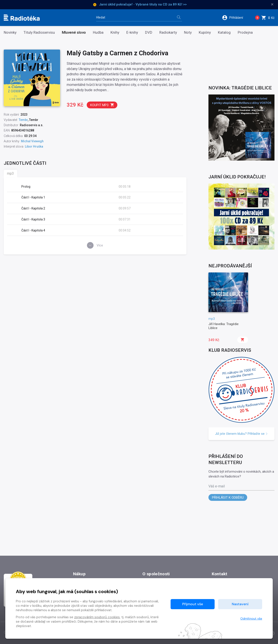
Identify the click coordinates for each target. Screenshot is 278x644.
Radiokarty (168, 32)
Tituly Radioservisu (39, 32)
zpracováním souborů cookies (97, 617)
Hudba (98, 32)
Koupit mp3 (102, 105)
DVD (149, 32)
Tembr (23, 120)
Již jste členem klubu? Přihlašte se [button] (241, 434)
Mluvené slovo (74, 32)
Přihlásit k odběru (228, 498)
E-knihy (132, 32)
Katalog (224, 32)
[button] (235, 18)
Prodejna (245, 32)
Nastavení (240, 604)
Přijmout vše (193, 604)
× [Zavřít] (272, 4)
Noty (188, 32)
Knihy (115, 32)
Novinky (10, 32)
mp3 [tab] (10, 173)
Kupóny (205, 32)
